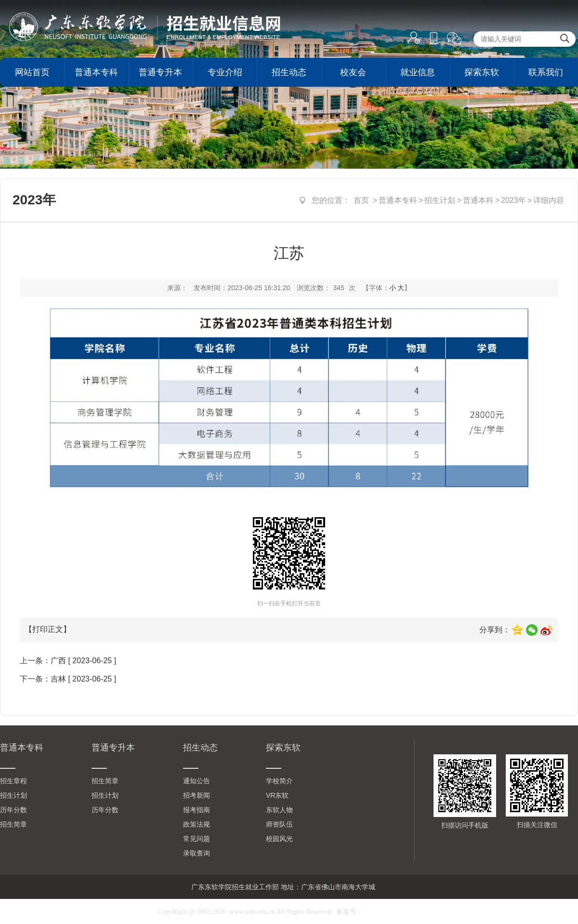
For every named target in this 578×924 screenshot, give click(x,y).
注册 (414, 63)
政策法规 (197, 824)
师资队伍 (279, 824)
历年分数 (13, 810)
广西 (58, 661)
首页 (361, 200)
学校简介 (279, 781)
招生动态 (289, 72)
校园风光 (279, 839)
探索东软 (482, 72)
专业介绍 (225, 72)
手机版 (433, 39)
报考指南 (197, 810)
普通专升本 (160, 72)
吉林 (58, 679)
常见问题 (197, 839)
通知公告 (197, 781)
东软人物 (279, 810)
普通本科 (478, 200)
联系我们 (546, 72)
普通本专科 (96, 72)
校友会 (353, 72)
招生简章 (13, 824)
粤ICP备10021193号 (392, 912)
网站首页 (32, 72)
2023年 (513, 200)
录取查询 (197, 853)
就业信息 (418, 72)
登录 (414, 38)
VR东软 (277, 795)
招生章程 (13, 781)
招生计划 (440, 200)
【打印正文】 (48, 629)
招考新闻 (197, 795)
